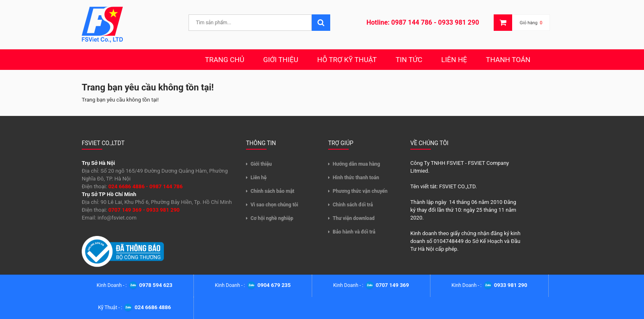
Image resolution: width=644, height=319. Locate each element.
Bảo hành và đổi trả (354, 232)
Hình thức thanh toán (356, 178)
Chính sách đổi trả (353, 205)
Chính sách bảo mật (273, 191)
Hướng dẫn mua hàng (356, 164)
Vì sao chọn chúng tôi (274, 205)
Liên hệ (259, 178)
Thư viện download (354, 218)
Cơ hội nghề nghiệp (272, 218)
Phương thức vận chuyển (360, 191)
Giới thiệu (261, 164)
